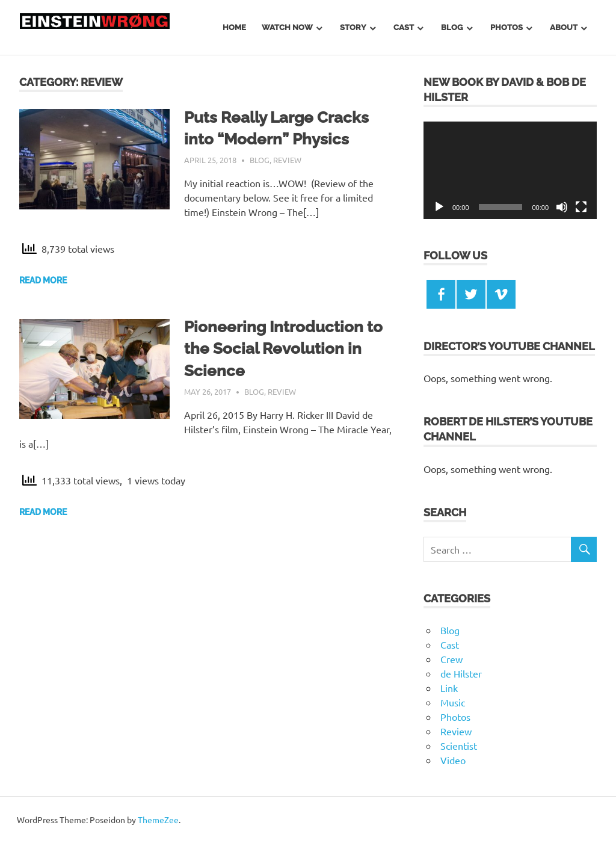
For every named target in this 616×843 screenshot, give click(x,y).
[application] (510, 170)
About (564, 27)
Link (449, 688)
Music (453, 702)
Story (353, 27)
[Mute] (562, 207)
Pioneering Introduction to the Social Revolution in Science (283, 349)
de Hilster (461, 673)
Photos (507, 27)
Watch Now (287, 27)
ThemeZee (158, 820)
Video (453, 760)
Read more (43, 280)
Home (234, 27)
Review (287, 160)
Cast (404, 27)
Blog (452, 27)
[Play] (439, 207)
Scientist (459, 746)
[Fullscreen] (581, 207)
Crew (451, 659)
